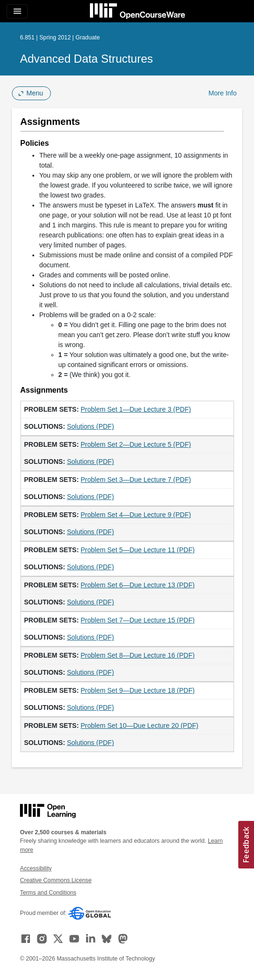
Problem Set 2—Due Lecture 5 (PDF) (136, 444)
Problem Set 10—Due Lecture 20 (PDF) (140, 726)
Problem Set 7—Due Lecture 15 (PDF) (138, 620)
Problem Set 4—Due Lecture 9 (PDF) (136, 515)
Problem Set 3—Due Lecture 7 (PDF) (136, 480)
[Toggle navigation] (17, 11)
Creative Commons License (56, 880)
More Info (222, 93)
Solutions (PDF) (91, 426)
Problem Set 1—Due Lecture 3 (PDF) (136, 409)
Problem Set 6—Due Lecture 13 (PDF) (138, 585)
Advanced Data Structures (86, 59)
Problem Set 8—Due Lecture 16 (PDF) (138, 655)
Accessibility (36, 868)
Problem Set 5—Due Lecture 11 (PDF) (138, 550)
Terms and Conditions (48, 893)
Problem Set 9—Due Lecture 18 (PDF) (138, 690)
